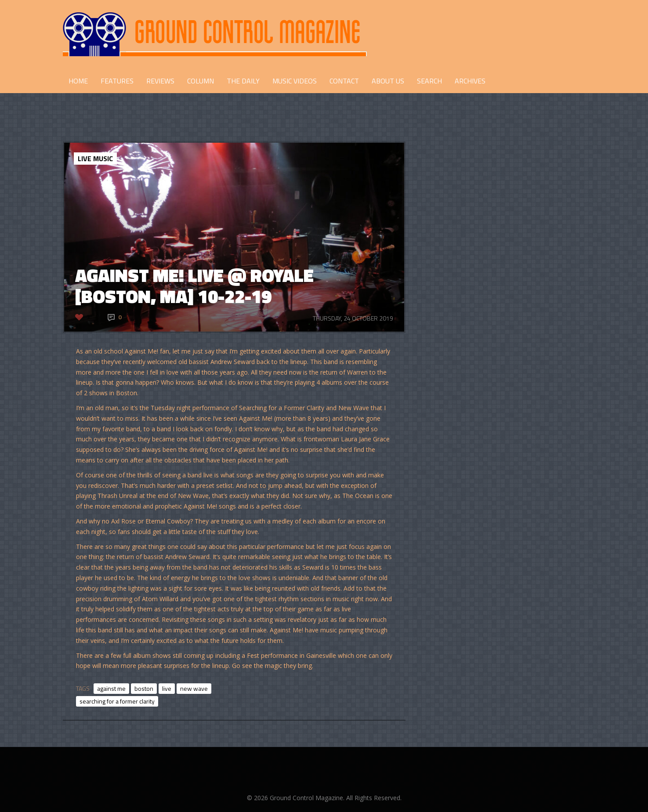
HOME (78, 81)
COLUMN (201, 81)
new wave (194, 688)
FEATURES (117, 81)
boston (144, 688)
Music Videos (295, 81)
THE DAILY (243, 81)
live (167, 688)
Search (429, 81)
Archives (470, 81)
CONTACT (344, 81)
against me (111, 688)
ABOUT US (388, 81)
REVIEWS (160, 81)
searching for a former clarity (117, 701)
